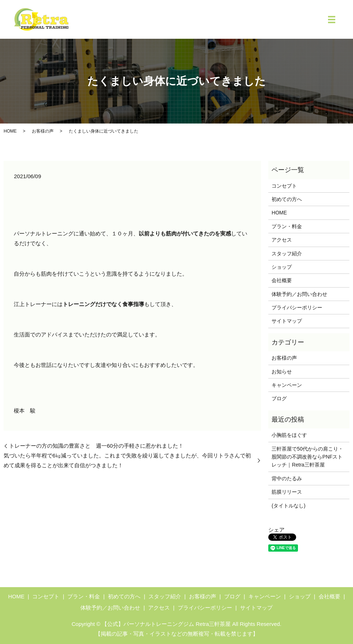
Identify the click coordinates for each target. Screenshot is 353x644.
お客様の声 (43, 131)
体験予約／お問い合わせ (299, 294)
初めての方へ (287, 199)
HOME (10, 131)
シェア (276, 530)
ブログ (279, 398)
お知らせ (282, 372)
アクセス (282, 240)
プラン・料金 (287, 226)
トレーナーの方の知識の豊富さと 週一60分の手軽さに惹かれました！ (96, 446)
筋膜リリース (287, 492)
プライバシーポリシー (297, 308)
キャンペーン (287, 385)
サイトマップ (287, 321)
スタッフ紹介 (287, 254)
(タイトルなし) (288, 506)
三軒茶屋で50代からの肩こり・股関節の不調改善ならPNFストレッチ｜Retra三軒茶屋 (307, 457)
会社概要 (282, 280)
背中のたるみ (287, 478)
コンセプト (284, 186)
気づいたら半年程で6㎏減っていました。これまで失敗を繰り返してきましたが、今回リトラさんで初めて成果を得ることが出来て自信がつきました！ (127, 460)
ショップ (282, 267)
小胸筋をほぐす (289, 435)
